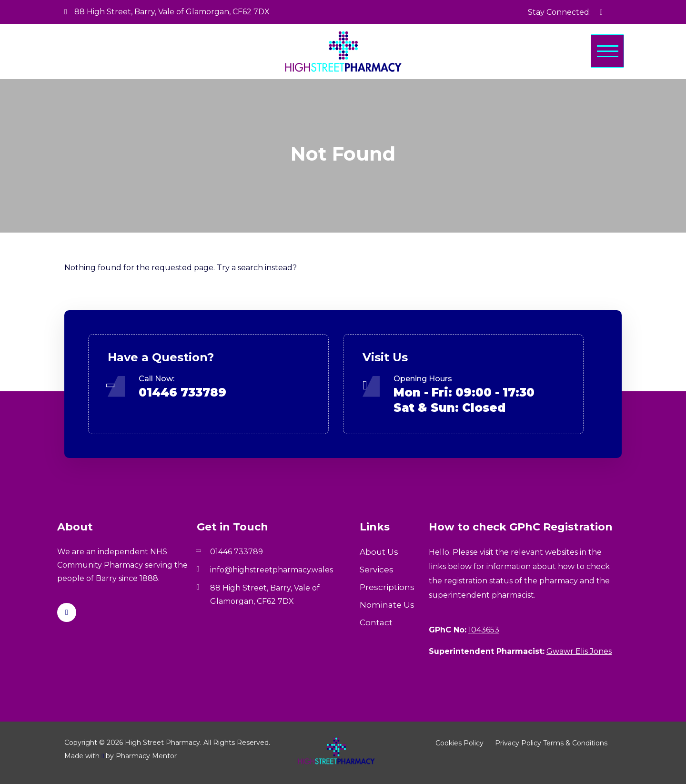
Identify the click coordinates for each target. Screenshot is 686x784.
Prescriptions (387, 587)
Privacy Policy (518, 743)
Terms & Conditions (575, 743)
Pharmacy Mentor (146, 756)
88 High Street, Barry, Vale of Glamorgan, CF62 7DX (167, 12)
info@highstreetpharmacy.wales (272, 570)
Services (377, 570)
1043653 (484, 630)
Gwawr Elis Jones (579, 651)
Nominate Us (387, 605)
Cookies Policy (459, 743)
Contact (376, 622)
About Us (379, 552)
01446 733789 (182, 392)
